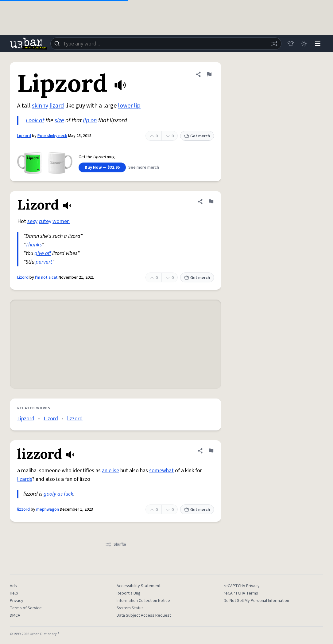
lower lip (129, 106)
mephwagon (48, 509)
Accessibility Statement (139, 586)
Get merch (197, 136)
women (61, 221)
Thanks (34, 245)
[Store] (291, 44)
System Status (130, 608)
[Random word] (274, 44)
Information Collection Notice (143, 601)
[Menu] (318, 44)
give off (43, 253)
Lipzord (24, 136)
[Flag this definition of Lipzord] (209, 74)
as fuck (65, 494)
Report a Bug (129, 593)
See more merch (144, 167)
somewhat (161, 471)
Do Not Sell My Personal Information (256, 601)
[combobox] (166, 44)
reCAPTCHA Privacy (242, 586)
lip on (90, 120)
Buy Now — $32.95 (102, 167)
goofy (50, 494)
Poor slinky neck (52, 136)
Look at (35, 120)
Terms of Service (26, 608)
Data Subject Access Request (144, 615)
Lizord (23, 277)
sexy (32, 221)
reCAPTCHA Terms (241, 593)
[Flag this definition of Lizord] (211, 202)
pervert (44, 262)
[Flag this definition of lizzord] (211, 451)
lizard (57, 106)
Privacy (17, 601)
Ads (13, 586)
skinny (40, 106)
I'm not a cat (46, 277)
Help (14, 593)
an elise (110, 471)
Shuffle (116, 544)
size (59, 120)
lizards (25, 479)
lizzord (75, 419)
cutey (45, 221)
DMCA (15, 615)
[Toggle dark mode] (304, 44)
